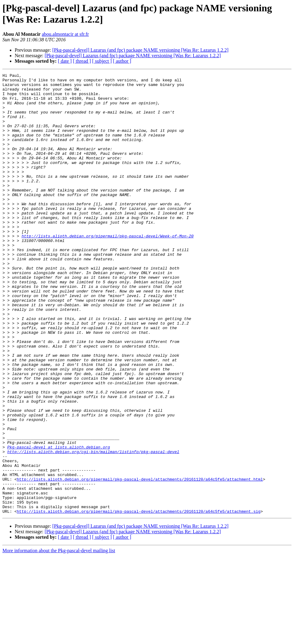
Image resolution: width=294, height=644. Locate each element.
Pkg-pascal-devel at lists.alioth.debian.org (59, 522)
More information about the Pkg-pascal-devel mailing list (59, 639)
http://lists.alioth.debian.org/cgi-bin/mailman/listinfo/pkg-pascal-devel (93, 528)
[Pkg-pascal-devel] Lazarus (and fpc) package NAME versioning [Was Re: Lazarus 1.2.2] (140, 50)
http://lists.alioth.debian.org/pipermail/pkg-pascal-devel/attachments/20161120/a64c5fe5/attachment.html (140, 561)
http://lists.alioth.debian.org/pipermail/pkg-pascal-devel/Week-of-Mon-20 (107, 269)
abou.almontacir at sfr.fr (65, 34)
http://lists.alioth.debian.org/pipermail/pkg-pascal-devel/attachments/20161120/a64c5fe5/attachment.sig (139, 599)
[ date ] (65, 61)
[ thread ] (82, 61)
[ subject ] (102, 61)
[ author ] (122, 61)
